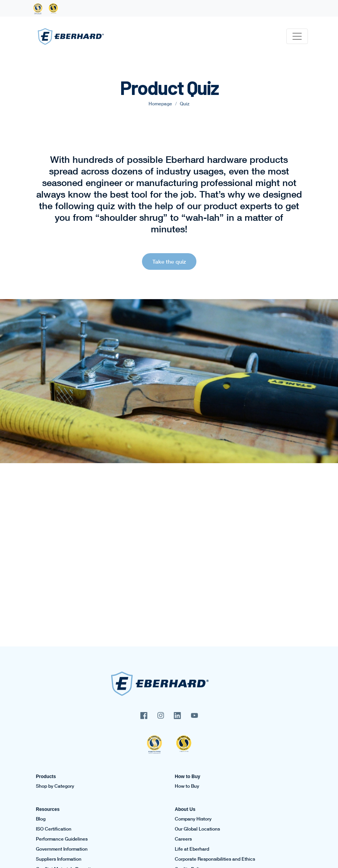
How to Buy (188, 777)
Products (46, 777)
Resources (48, 809)
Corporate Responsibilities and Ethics (215, 859)
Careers (183, 839)
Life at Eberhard (192, 849)
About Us (185, 809)
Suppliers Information (59, 859)
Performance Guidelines (62, 839)
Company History (193, 819)
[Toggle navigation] (297, 36)
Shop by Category (55, 786)
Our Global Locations (197, 829)
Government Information (62, 849)
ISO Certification (54, 829)
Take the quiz (169, 261)
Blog (41, 819)
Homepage (160, 104)
